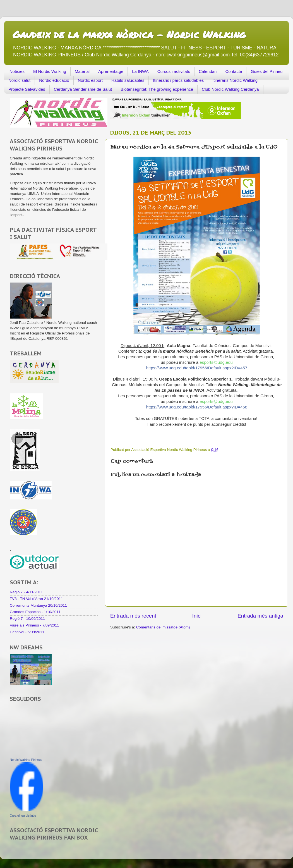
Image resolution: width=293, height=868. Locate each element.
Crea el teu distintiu (23, 816)
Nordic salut (19, 80)
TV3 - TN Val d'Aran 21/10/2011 (36, 599)
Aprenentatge (111, 71)
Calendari (208, 71)
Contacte (234, 71)
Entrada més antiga (260, 616)
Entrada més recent (133, 616)
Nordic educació (54, 80)
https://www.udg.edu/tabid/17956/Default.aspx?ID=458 (197, 407)
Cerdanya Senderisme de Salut (83, 89)
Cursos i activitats (174, 71)
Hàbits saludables (128, 80)
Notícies (17, 71)
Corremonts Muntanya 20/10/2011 (38, 605)
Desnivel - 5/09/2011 (27, 632)
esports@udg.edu (216, 362)
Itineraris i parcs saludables (178, 80)
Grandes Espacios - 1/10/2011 (35, 612)
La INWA (140, 71)
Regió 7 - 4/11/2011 (26, 592)
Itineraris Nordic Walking (235, 80)
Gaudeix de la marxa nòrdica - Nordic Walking (129, 34)
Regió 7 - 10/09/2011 (27, 619)
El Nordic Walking (50, 71)
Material (82, 71)
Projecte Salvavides (27, 89)
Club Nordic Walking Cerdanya (230, 89)
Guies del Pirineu (266, 71)
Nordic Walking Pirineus (26, 760)
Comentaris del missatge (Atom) (163, 627)
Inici (197, 616)
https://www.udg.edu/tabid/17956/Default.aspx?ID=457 (197, 368)
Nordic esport (90, 80)
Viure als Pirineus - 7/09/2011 (34, 625)
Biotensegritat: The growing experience (157, 89)
